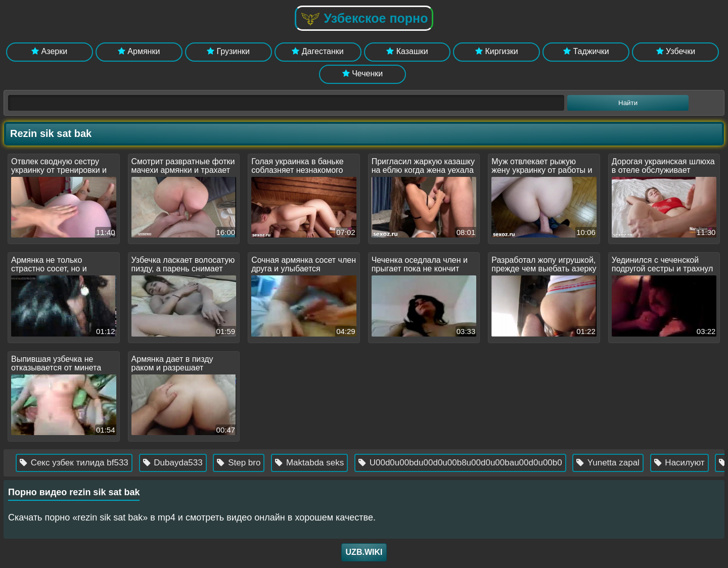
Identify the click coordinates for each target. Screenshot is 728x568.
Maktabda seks (327, 463)
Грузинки (228, 51)
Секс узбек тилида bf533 (91, 463)
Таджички (586, 51)
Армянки (139, 51)
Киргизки (497, 51)
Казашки (407, 51)
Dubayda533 (190, 463)
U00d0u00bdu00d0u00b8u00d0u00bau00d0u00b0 (477, 463)
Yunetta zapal (625, 463)
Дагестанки (317, 51)
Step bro (256, 463)
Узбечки (676, 51)
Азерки (49, 51)
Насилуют (696, 463)
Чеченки (362, 74)
